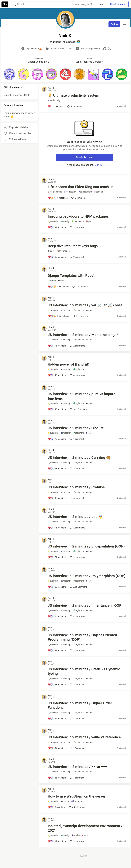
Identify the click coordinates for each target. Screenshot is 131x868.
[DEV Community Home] (5, 4)
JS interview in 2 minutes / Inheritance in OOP (85, 605)
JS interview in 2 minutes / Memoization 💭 (83, 335)
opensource (78, 221)
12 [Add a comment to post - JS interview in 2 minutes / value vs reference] (78, 748)
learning (99, 192)
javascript (53, 221)
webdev (65, 801)
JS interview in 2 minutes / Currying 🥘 (79, 458)
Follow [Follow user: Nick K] (114, 24)
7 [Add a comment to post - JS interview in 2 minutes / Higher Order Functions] (77, 719)
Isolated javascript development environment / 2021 (85, 828)
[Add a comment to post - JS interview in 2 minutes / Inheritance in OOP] (57, 616)
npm (89, 221)
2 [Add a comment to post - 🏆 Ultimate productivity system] (75, 106)
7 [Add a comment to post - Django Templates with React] (80, 287)
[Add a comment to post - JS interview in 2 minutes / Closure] (57, 439)
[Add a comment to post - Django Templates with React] (58, 287)
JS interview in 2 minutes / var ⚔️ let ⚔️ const (85, 305)
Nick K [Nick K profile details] (51, 88)
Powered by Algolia (82, 4)
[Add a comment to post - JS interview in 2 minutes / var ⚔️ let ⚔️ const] (58, 316)
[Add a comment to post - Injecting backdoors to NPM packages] (57, 227)
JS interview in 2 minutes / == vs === (77, 767)
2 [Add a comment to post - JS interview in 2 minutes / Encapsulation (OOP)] (77, 557)
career (90, 310)
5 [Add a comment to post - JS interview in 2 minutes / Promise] (77, 498)
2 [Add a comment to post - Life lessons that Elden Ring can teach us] (79, 198)
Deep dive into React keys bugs (73, 246)
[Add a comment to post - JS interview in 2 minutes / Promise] (57, 498)
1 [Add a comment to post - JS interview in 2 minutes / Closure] (77, 439)
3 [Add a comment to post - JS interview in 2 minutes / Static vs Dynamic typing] (77, 685)
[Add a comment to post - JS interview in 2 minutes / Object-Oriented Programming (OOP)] (57, 651)
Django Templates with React (71, 276)
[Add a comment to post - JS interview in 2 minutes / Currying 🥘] (57, 469)
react (51, 251)
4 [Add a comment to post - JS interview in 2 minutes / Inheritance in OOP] (77, 616)
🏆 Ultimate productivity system (73, 95)
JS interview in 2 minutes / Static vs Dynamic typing (84, 671)
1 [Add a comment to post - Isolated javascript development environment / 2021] (77, 841)
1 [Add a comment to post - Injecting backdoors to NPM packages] (77, 227)
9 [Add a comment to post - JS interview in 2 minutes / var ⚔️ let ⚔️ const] (80, 316)
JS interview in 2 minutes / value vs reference (84, 737)
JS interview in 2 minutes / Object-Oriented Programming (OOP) (82, 637)
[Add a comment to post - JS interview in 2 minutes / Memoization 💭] (57, 346)
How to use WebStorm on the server (76, 796)
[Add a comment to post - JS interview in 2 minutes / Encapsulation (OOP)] (57, 557)
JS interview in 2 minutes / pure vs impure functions (81, 396)
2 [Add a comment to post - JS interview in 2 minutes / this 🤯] (77, 528)
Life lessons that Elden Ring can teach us (81, 187)
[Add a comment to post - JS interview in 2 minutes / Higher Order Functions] (57, 719)
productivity (54, 100)
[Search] (14, 4)
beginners (79, 310)
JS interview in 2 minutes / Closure (76, 428)
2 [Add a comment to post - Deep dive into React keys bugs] (77, 257)
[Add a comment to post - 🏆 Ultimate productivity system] (56, 106)
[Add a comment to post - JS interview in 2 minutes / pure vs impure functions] (57, 409)
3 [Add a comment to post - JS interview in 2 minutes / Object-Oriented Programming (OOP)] (77, 651)
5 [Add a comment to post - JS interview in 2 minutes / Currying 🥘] (77, 469)
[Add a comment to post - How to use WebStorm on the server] (56, 807)
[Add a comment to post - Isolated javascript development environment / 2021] (57, 841)
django (52, 281)
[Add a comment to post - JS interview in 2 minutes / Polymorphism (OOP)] (57, 587)
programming (55, 192)
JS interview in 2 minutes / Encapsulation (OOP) (86, 546)
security (65, 221)
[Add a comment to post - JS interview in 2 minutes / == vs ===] (57, 778)
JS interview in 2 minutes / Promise (76, 487)
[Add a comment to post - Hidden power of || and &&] (57, 375)
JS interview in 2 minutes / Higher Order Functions (80, 705)
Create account (118, 4)
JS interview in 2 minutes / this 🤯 (75, 517)
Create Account (84, 157)
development (85, 192)
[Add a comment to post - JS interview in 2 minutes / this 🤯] (57, 528)
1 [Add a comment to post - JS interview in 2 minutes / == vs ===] (77, 778)
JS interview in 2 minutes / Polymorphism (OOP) (87, 576)
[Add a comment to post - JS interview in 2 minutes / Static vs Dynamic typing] (57, 685)
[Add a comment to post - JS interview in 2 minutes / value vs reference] (57, 748)
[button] (9, 74)
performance (63, 251)
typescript (66, 310)
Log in (101, 4)
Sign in (98, 165)
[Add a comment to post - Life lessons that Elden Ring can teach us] (58, 198)
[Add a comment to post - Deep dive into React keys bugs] (57, 257)
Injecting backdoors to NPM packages (78, 216)
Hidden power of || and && (68, 364)
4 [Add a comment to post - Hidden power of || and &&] (77, 375)
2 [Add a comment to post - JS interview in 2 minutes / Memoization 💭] (77, 346)
